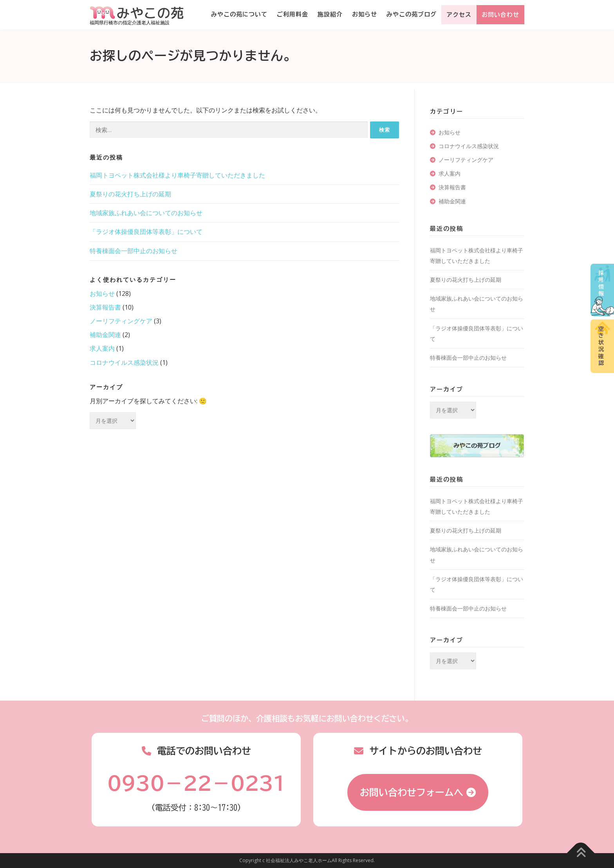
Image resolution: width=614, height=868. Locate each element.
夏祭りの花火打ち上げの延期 (130, 194)
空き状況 (601, 346)
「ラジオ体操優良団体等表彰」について (146, 232)
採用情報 (601, 284)
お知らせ (365, 14)
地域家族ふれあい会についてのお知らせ (146, 213)
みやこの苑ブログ (412, 14)
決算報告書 (105, 307)
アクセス (459, 15)
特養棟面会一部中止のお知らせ (134, 251)
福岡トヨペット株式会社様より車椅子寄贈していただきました (177, 175)
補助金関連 (105, 335)
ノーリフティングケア (121, 321)
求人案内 (102, 348)
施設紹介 (330, 14)
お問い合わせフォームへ (412, 792)
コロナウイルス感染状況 (124, 362)
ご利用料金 (293, 14)
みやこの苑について (239, 14)
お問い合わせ (500, 15)
